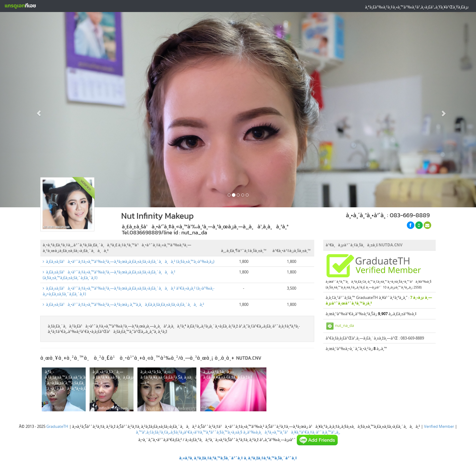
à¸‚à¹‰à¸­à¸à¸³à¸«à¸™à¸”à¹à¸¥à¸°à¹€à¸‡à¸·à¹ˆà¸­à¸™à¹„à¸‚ (292, 432)
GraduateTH (57, 426)
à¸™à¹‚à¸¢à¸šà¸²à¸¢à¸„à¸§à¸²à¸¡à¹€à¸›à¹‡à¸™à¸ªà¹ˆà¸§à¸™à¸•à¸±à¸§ (189, 432)
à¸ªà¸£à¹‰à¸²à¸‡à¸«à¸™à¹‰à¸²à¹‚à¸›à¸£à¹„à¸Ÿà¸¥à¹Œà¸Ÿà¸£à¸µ (417, 7)
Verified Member (439, 426)
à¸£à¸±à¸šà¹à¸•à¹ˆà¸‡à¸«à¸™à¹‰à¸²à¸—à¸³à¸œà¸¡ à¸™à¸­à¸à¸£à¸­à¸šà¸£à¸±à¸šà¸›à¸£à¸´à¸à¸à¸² (123, 304)
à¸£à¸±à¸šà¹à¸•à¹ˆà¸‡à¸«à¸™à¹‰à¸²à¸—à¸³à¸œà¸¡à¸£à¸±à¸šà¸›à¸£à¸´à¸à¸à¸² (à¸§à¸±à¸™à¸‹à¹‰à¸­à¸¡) (129, 261)
